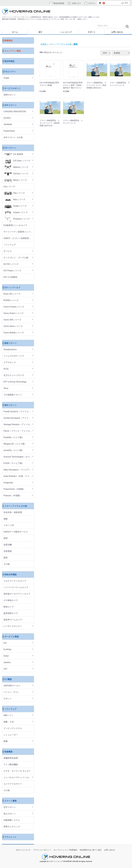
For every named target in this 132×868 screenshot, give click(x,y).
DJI (5, 643)
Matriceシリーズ (16, 167)
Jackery (7, 662)
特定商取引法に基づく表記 (91, 850)
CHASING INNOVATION (15, 112)
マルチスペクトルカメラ (15, 581)
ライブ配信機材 (11, 765)
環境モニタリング (12, 827)
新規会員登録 (57, 3)
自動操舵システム (12, 820)
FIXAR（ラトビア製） (14, 463)
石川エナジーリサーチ (14, 375)
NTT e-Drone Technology (15, 382)
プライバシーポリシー (42, 850)
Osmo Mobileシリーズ (14, 333)
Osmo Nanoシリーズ (13, 326)
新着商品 (8, 41)
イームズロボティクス (14, 356)
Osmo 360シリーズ (12, 320)
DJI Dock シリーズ (17, 161)
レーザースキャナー (13, 626)
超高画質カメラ (11, 613)
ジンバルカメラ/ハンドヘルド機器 (19, 778)
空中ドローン (10, 807)
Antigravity (8, 483)
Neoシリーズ (14, 200)
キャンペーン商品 (13, 51)
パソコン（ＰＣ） (12, 692)
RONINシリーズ (11, 300)
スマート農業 (10, 801)
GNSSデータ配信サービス (16, 532)
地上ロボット (10, 814)
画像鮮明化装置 (11, 758)
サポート (92, 32)
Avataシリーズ (15, 206)
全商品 (44, 44)
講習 (6, 558)
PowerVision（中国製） (14, 489)
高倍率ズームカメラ (13, 620)
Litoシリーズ (9, 187)
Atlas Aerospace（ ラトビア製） (18, 470)
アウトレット (10, 837)
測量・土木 (9, 722)
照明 (6, 538)
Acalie (6, 78)
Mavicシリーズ (15, 180)
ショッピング (66, 32)
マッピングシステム (13, 728)
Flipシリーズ (14, 193)
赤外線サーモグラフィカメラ (17, 594)
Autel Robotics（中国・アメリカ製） (19, 476)
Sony (6, 388)
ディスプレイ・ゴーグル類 (16, 258)
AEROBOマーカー (12, 686)
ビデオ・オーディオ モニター (17, 771)
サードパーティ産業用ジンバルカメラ (19, 232)
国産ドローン (10, 343)
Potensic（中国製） (13, 496)
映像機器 (8, 752)
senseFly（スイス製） (14, 450)
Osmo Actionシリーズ (13, 313)
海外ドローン (10, 405)
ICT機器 (8, 679)
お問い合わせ (117, 32)
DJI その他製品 (10, 277)
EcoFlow (7, 650)
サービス (8, 251)
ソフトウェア (10, 245)
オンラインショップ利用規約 (65, 850)
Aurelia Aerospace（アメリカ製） (19, 418)
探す (40, 32)
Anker (6, 656)
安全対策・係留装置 (13, 512)
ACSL (6, 369)
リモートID (9, 525)
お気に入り (74, 3)
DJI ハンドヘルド (12, 288)
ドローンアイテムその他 (16, 506)
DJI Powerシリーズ (12, 271)
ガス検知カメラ (11, 600)
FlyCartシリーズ (16, 174)
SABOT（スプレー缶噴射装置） (18, 238)
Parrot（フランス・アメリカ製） (19, 431)
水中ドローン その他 (13, 138)
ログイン (90, 3)
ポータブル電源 (11, 637)
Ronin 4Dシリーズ (12, 294)
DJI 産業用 (13, 154)
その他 (7, 564)
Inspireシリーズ (16, 213)
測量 (6, 519)
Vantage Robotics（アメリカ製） (19, 425)
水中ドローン (10, 105)
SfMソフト (8, 715)
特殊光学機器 (10, 575)
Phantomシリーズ (17, 219)
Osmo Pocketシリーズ (14, 307)
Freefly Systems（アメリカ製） (18, 412)
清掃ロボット (10, 95)
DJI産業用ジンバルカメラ (15, 225)
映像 (6, 741)
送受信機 (8, 545)
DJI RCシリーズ (11, 264)
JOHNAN (8, 125)
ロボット (8, 699)
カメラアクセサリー (13, 784)
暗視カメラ (9, 607)
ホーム (15, 32)
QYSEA (7, 118)
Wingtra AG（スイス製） (15, 444)
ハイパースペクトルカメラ (16, 587)
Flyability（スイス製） (14, 437)
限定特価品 (9, 61)
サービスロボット (13, 89)
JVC (5, 669)
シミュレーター (11, 735)
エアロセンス (10, 362)
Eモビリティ (10, 72)
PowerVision (9, 131)
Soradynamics (10, 350)
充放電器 (8, 551)
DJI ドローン (10, 148)
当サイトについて (23, 850)
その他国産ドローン (13, 395)
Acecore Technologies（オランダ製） (19, 457)
